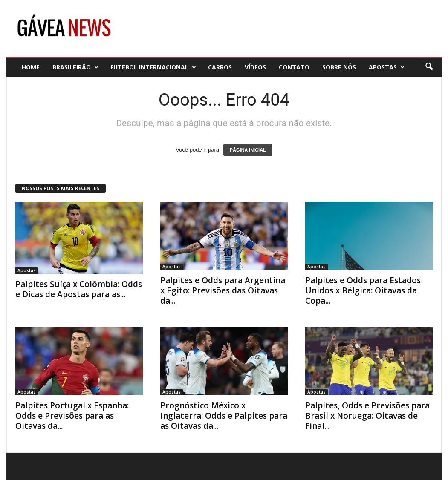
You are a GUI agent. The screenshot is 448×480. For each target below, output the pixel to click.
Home (31, 67)
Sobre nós (339, 67)
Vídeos (255, 67)
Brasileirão (75, 67)
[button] (429, 67)
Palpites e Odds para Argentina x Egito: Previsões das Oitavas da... (223, 290)
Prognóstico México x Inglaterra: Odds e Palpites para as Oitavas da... (224, 416)
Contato (294, 67)
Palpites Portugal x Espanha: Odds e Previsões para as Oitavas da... (72, 416)
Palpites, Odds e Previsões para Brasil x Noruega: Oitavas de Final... (367, 416)
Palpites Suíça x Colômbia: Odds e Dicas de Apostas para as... (79, 289)
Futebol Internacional (153, 67)
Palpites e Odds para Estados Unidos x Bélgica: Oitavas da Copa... (363, 290)
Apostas (387, 67)
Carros (220, 67)
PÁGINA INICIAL (248, 150)
